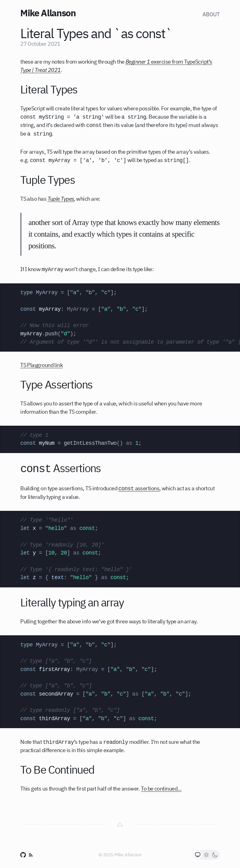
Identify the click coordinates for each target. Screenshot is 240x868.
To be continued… (161, 789)
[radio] (198, 855)
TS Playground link (41, 365)
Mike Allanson (48, 13)
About (211, 14)
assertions (139, 488)
